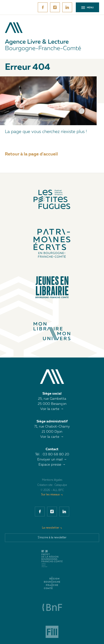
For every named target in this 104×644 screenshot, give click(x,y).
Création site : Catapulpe (52, 485)
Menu (87, 8)
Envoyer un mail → (52, 460)
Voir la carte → (52, 409)
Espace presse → (52, 465)
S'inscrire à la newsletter (52, 538)
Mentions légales (52, 480)
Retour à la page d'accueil (31, 154)
